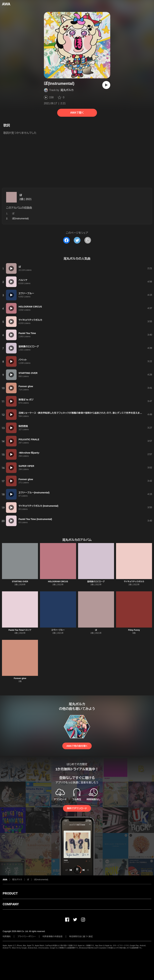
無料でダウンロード (77, 808)
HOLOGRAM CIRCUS (58, 582)
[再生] (106, 85)
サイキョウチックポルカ (134, 582)
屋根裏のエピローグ (96, 582)
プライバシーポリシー (27, 937)
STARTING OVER (20, 582)
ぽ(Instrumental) (41, 880)
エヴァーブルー (58, 630)
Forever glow (20, 678)
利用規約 (7, 937)
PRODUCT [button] (10, 893)
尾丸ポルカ (67, 90)
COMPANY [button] (11, 904)
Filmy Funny (134, 630)
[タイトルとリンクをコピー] (88, 240)
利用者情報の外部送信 (53, 937)
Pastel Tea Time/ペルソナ (20, 630)
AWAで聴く (77, 113)
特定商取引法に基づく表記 (81, 937)
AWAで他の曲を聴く (77, 746)
